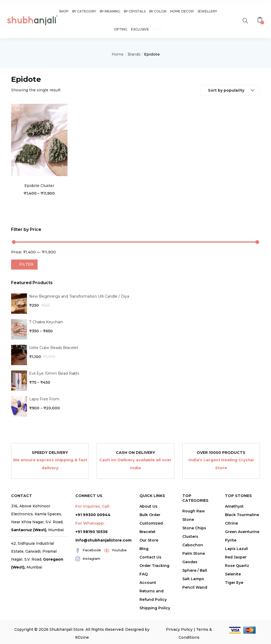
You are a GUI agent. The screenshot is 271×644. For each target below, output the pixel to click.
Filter (26, 264)
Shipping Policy (155, 608)
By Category (84, 11)
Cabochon (193, 545)
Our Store (149, 540)
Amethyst (234, 506)
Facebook (88, 550)
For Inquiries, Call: (93, 506)
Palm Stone (194, 553)
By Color (158, 11)
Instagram (88, 559)
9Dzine (82, 637)
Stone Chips (194, 528)
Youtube (116, 550)
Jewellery (207, 11)
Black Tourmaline (242, 515)
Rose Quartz (237, 566)
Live (157, 29)
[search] (245, 20)
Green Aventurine (242, 532)
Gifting (121, 29)
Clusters (190, 536)
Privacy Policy (179, 629)
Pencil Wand (195, 587)
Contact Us (150, 557)
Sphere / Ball (195, 570)
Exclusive (140, 29)
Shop (64, 11)
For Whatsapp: (90, 523)
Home (118, 54)
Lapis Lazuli (236, 549)
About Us (148, 506)
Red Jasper (236, 557)
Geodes (190, 562)
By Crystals (135, 11)
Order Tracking (154, 566)
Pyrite (231, 540)
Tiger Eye (234, 583)
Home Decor (182, 11)
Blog (144, 549)
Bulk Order (150, 515)
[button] (261, 20)
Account (148, 583)
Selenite (233, 574)
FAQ (144, 574)
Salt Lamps (193, 579)
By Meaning (110, 11)
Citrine (231, 523)
